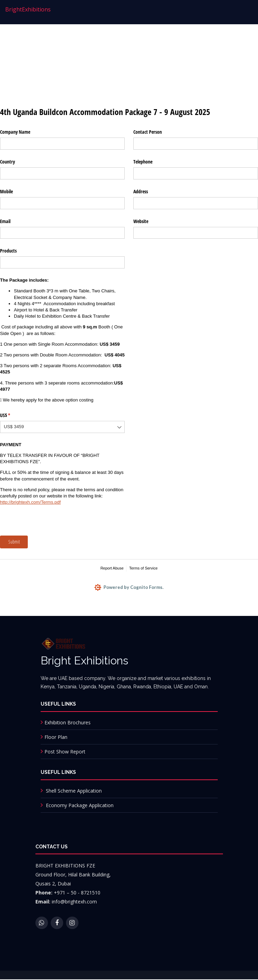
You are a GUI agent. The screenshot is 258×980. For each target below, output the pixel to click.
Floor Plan (56, 737)
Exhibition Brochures (68, 723)
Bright (28, 9)
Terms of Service (143, 568)
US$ (13, 415)
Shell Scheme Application (74, 791)
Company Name (15, 132)
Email (5, 221)
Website (141, 221)
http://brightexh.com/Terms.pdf (30, 502)
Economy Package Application (80, 806)
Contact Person (148, 132)
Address (141, 191)
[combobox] (62, 427)
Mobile (6, 191)
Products (8, 251)
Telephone (143, 162)
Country (7, 162)
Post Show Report (65, 752)
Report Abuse (112, 568)
